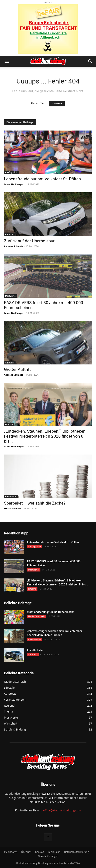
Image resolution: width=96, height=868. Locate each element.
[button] (7, 61)
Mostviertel (11, 296)
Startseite (57, 104)
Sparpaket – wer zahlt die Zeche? (35, 503)
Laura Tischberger (14, 184)
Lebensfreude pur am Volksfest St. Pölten (42, 179)
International (35, 639)
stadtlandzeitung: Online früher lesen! (50, 612)
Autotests (10, 234)
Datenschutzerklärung (76, 852)
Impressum (54, 852)
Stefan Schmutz (12, 508)
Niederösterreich (36, 616)
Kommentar (11, 496)
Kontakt (40, 852)
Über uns (26, 852)
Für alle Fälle (35, 650)
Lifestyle (9, 424)
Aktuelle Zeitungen (48, 856)
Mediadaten (11, 852)
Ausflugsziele (11, 172)
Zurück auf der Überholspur (29, 241)
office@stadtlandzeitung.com (62, 810)
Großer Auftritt (17, 369)
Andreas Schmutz (13, 246)
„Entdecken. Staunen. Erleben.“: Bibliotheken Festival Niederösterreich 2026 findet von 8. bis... (45, 436)
